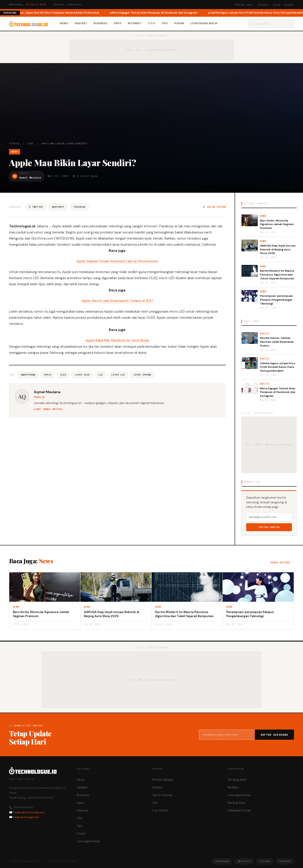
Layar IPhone (142, 375)
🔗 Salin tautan (214, 207)
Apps (118, 23)
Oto (151, 23)
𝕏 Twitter (36, 207)
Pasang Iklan (236, 803)
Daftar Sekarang (274, 735)
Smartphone (28, 375)
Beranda (14, 144)
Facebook (80, 207)
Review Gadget (163, 780)
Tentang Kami (243, 5)
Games (157, 787)
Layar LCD (118, 375)
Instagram (222, 861)
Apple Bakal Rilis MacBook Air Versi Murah (117, 340)
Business (101, 23)
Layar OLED (82, 375)
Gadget (81, 23)
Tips (165, 23)
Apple (48, 375)
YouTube (265, 861)
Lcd (100, 375)
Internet (135, 23)
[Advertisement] (152, 108)
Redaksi (263, 5)
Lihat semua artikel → (50, 409)
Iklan (276, 5)
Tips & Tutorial (162, 795)
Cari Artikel (160, 810)
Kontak (289, 5)
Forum (179, 23)
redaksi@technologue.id (29, 812)
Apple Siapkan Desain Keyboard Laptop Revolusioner (117, 261)
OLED (63, 375)
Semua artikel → (282, 562)
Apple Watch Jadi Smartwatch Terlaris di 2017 (117, 301)
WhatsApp (58, 207)
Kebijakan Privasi (239, 810)
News (64, 23)
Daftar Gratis (269, 527)
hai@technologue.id (26, 817)
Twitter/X (244, 861)
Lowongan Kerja (204, 23)
